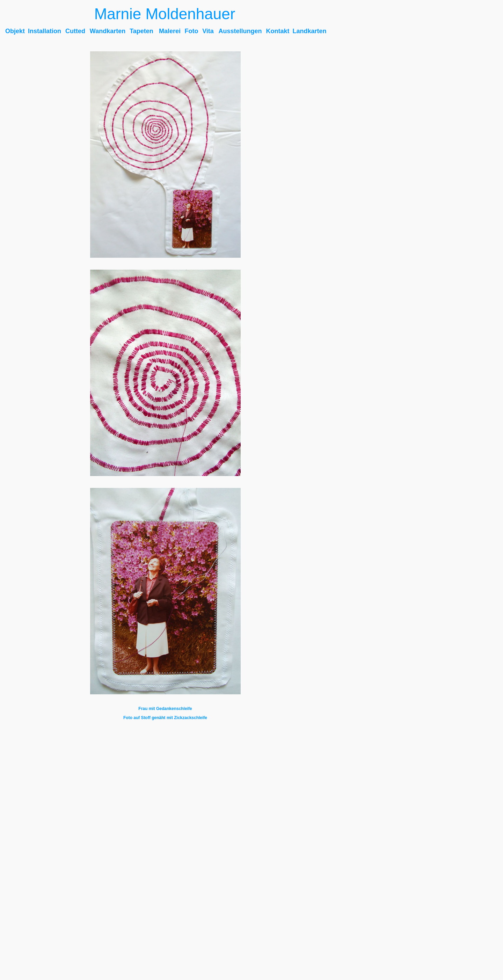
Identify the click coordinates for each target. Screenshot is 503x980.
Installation (45, 31)
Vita (208, 31)
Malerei (170, 31)
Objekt (15, 31)
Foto (192, 31)
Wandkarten (108, 31)
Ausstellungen (240, 31)
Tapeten (141, 31)
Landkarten (309, 31)
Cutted (75, 31)
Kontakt (278, 31)
